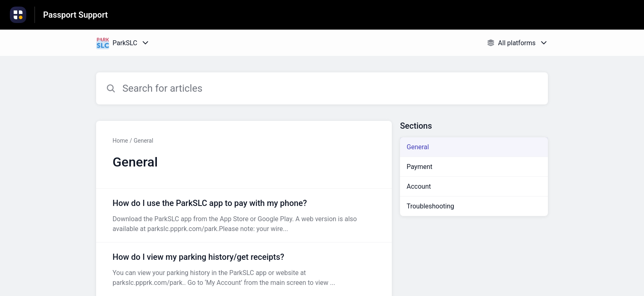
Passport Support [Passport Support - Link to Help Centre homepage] (76, 15)
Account (419, 186)
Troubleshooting (430, 206)
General (143, 141)
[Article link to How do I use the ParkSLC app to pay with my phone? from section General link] (244, 215)
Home (120, 141)
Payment (420, 167)
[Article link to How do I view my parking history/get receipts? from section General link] (244, 269)
